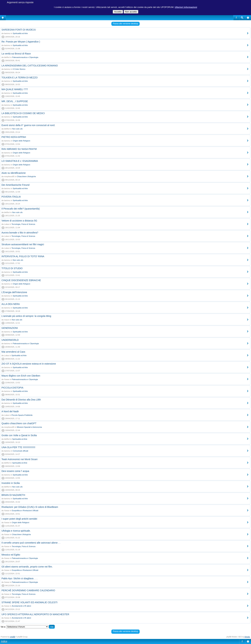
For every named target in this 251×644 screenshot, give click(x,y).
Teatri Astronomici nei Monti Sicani (19, 459)
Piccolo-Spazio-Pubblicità (22, 415)
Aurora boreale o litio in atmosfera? (20, 233)
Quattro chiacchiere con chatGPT (19, 423)
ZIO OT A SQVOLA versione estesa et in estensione (29, 364)
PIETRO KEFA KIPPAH (14, 137)
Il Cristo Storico (19, 69)
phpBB (13, 637)
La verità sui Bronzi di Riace (16, 54)
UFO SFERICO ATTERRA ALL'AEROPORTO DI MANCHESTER (35, 614)
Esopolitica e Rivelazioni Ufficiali (25, 511)
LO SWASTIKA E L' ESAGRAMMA (20, 161)
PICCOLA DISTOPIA (12, 388)
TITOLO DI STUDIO (12, 268)
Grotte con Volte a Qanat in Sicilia (19, 435)
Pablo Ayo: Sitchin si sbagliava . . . (19, 578)
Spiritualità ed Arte (20, 33)
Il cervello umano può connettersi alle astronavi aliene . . (31, 543)
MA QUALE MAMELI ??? (15, 89)
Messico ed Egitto (11, 555)
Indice (4, 641)
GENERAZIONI (10, 328)
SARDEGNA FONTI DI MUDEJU (19, 30)
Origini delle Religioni (21, 141)
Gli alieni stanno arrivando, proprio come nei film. (27, 567)
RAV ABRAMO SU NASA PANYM (19, 149)
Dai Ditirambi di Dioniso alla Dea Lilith (21, 400)
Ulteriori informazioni (186, 7)
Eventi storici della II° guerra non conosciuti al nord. (28, 125)
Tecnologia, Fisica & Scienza (23, 224)
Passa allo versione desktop (125, 24)
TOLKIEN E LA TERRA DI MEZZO (20, 78)
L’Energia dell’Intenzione (14, 292)
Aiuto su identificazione (14, 173)
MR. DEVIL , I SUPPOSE (15, 101)
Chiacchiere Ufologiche (26, 176)
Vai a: (3, 627)
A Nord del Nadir (10, 411)
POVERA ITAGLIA (11, 197)
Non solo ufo (17, 129)
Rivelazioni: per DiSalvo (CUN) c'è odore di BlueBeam (30, 507)
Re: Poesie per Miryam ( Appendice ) (21, 42)
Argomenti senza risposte (20, 2)
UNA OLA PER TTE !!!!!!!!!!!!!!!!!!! (18, 447)
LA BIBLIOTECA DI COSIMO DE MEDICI (23, 113)
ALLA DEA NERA (11, 304)
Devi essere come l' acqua (15, 471)
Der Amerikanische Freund (15, 185)
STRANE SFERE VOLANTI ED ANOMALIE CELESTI (29, 602)
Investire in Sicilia (11, 483)
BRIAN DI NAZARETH (13, 495)
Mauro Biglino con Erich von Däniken (21, 376)
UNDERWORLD (10, 340)
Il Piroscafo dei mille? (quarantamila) (21, 209)
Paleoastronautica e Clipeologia (25, 57)
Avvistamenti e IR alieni (21, 606)
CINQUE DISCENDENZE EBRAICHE (21, 280)
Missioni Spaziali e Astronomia (29, 427)
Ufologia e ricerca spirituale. (16, 531)
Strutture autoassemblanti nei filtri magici (23, 244)
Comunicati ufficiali (21, 451)
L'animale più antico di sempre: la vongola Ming (26, 316)
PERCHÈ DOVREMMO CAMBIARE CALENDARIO (28, 590)
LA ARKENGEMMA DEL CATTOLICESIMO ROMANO (30, 66)
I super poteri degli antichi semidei (19, 519)
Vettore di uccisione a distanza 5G (19, 221)
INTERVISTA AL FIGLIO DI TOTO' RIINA (23, 256)
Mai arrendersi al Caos (13, 352)
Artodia (247, 637)
